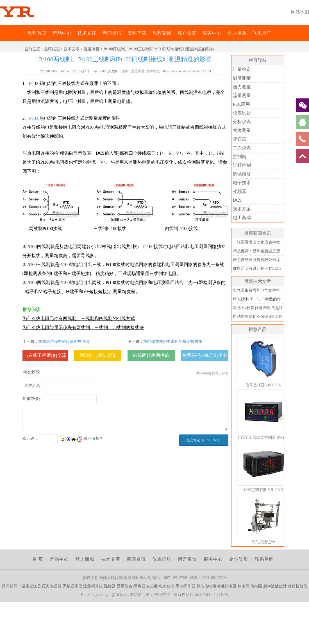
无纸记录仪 (72, 586)
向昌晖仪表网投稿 (151, 355)
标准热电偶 (206, 586)
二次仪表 (242, 148)
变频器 (240, 191)
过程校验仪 (297, 586)
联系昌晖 (262, 33)
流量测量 (242, 95)
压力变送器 (52, 586)
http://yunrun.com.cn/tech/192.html (187, 71)
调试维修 (242, 174)
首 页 (38, 559)
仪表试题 (242, 113)
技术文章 (72, 49)
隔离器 (139, 586)
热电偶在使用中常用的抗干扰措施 (173, 342)
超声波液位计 (275, 586)
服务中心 (212, 33)
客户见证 (187, 33)
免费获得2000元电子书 (205, 355)
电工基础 (242, 218)
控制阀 (240, 157)
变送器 (240, 139)
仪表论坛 (162, 559)
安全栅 (152, 586)
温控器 (110, 586)
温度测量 (92, 49)
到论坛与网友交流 (97, 355)
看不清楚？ (82, 439)
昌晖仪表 (52, 49)
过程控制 (242, 165)
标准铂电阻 (227, 586)
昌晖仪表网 (24, 33)
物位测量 (242, 130)
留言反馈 (187, 559)
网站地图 (300, 12)
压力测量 (242, 87)
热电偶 (244, 586)
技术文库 (87, 33)
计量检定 (242, 69)
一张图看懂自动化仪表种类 (256, 242)
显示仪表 (124, 586)
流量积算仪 (93, 586)
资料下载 (137, 33)
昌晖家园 (162, 33)
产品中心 (62, 33)
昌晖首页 (37, 33)
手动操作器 (185, 586)
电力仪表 (167, 586)
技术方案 (242, 209)
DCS (237, 200)
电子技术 (242, 183)
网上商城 (85, 559)
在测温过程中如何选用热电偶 (64, 342)
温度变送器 (31, 586)
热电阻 (256, 586)
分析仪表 (242, 122)
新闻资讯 (112, 33)
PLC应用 (241, 104)
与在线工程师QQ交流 (45, 355)
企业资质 (237, 33)
